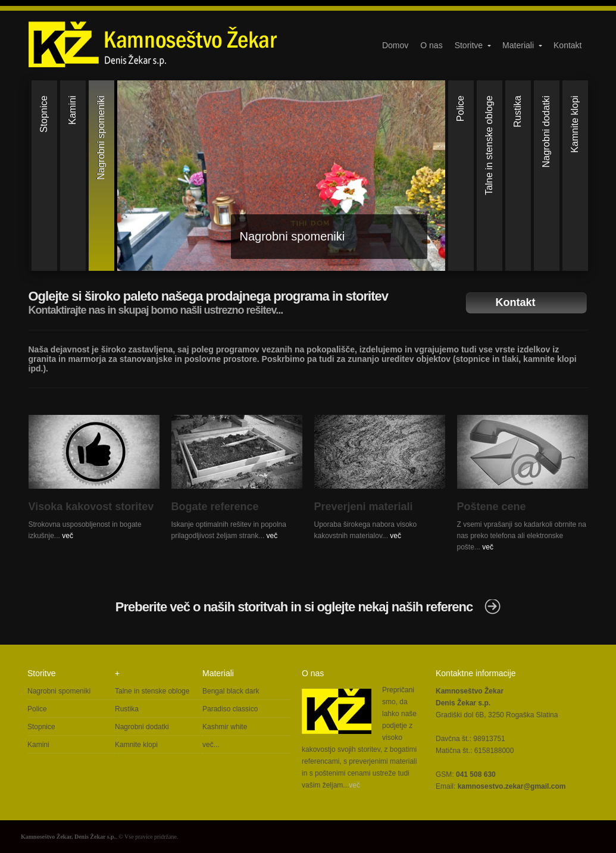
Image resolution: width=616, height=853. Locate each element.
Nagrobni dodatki (142, 727)
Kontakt (567, 45)
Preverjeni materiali (364, 507)
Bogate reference (215, 507)
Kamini (38, 745)
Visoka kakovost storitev (91, 507)
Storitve (473, 45)
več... (211, 745)
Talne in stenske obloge (152, 691)
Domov (395, 45)
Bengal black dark (231, 691)
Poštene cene (492, 507)
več (68, 536)
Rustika (127, 709)
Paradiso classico (230, 709)
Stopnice (41, 727)
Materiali (523, 45)
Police (37, 709)
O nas (431, 45)
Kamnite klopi (136, 745)
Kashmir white (225, 727)
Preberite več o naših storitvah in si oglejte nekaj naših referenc (294, 607)
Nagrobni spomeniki (293, 236)
